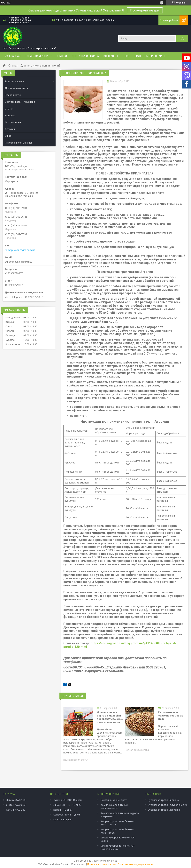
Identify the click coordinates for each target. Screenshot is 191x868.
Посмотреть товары (145, 10)
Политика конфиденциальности (136, 864)
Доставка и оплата (85, 56)
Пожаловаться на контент (102, 864)
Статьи (62, 56)
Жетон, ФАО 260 (16, 805)
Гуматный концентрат (114, 800)
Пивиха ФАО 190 (16, 800)
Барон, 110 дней (63, 810)
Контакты (111, 56)
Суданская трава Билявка (163, 800)
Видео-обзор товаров (150, 56)
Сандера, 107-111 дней (67, 815)
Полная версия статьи (76, 760)
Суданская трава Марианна (164, 810)
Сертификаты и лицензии (20, 102)
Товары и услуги (37, 56)
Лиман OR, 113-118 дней (67, 805)
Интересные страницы (18, 143)
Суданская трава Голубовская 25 (168, 805)
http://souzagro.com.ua (22, 250)
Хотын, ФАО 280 (16, 810)
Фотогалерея (13, 122)
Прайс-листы (13, 95)
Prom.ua (113, 861)
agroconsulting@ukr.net (18, 262)
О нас (126, 56)
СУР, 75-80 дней (62, 819)
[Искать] (182, 39)
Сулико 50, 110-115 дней (68, 800)
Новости (10, 115)
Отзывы (10, 129)
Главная (15, 56)
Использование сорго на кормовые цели (171, 716)
